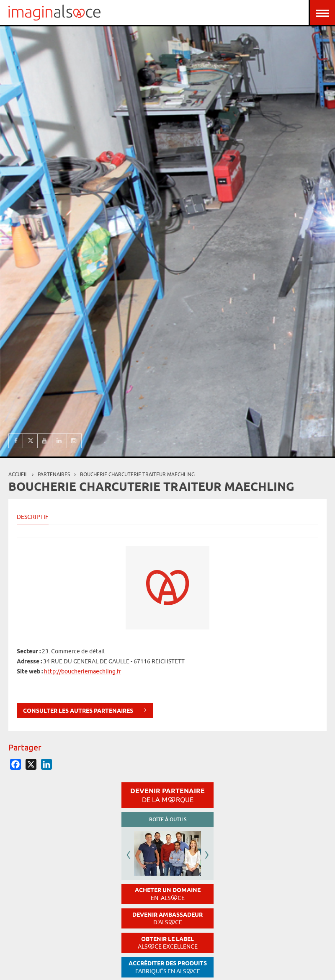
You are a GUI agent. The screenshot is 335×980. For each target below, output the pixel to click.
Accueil (18, 474)
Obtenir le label (168, 943)
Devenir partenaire (167, 795)
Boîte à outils (168, 819)
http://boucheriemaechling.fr (82, 671)
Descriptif (33, 517)
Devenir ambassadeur (167, 919)
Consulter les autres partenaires (85, 709)
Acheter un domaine (168, 894)
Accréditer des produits (168, 967)
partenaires (54, 474)
